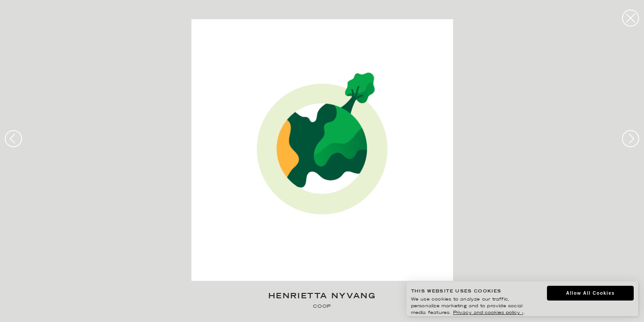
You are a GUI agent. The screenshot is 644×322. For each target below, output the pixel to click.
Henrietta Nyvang (322, 297)
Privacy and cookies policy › (488, 313)
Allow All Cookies (591, 293)
